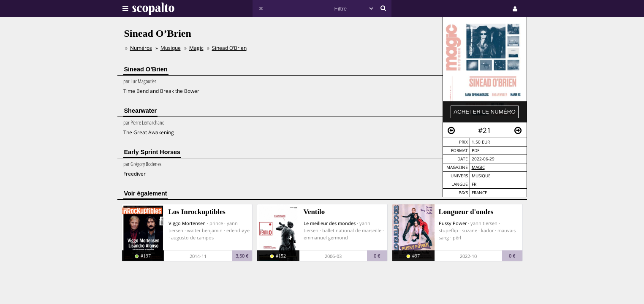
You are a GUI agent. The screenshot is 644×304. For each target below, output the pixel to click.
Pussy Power (453, 223)
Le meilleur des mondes (330, 223)
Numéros (141, 48)
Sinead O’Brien (229, 48)
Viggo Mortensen (187, 223)
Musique (481, 176)
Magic (478, 167)
